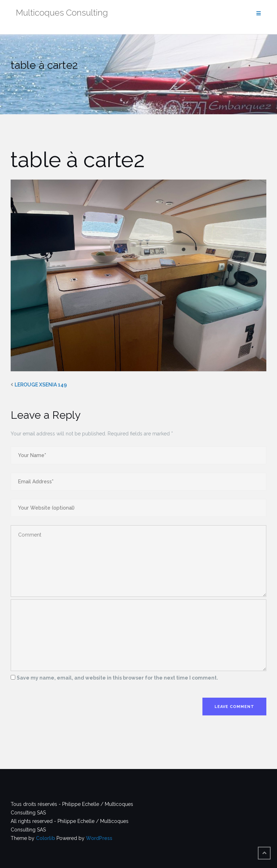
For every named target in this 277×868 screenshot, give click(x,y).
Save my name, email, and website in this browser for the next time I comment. (117, 678)
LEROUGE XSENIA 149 (41, 385)
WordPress (99, 838)
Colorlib (45, 838)
